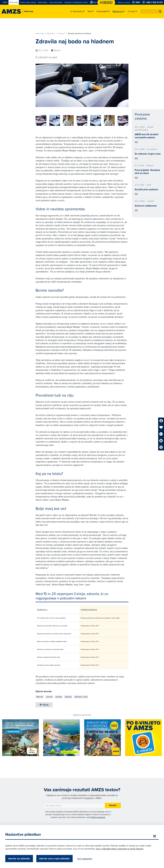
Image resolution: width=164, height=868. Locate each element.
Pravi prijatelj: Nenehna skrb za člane (147, 172)
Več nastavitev (85, 859)
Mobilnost (52, 33)
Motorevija (41, 33)
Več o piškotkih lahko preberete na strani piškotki (120, 849)
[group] (67, 120)
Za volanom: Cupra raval (148, 154)
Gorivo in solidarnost (146, 206)
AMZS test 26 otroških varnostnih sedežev (147, 136)
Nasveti (63, 33)
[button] (160, 11)
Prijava (113, 805)
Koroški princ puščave (146, 189)
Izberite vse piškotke (20, 859)
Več (136, 142)
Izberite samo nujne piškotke (55, 859)
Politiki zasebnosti (98, 817)
